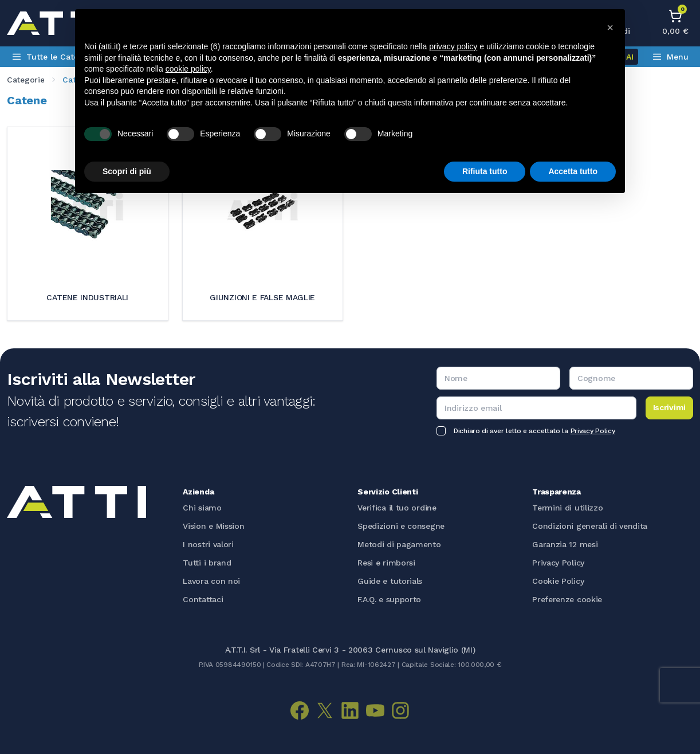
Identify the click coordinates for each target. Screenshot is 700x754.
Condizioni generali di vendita (590, 526)
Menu (670, 57)
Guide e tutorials (390, 581)
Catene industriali (87, 297)
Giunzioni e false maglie (262, 297)
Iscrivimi (669, 407)
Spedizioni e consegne (401, 526)
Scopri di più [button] (127, 171)
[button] (610, 28)
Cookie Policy (558, 581)
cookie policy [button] (188, 69)
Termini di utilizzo (567, 508)
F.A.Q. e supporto (389, 599)
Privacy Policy (593, 431)
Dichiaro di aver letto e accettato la (534, 431)
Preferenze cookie (567, 599)
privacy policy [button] (453, 46)
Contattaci (203, 599)
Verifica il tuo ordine (397, 508)
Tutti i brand (207, 563)
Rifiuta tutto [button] (485, 171)
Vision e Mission (213, 526)
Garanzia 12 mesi (565, 544)
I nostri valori (208, 544)
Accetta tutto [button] (573, 171)
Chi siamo (202, 508)
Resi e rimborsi (386, 563)
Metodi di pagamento (399, 544)
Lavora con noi (211, 581)
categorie (25, 80)
